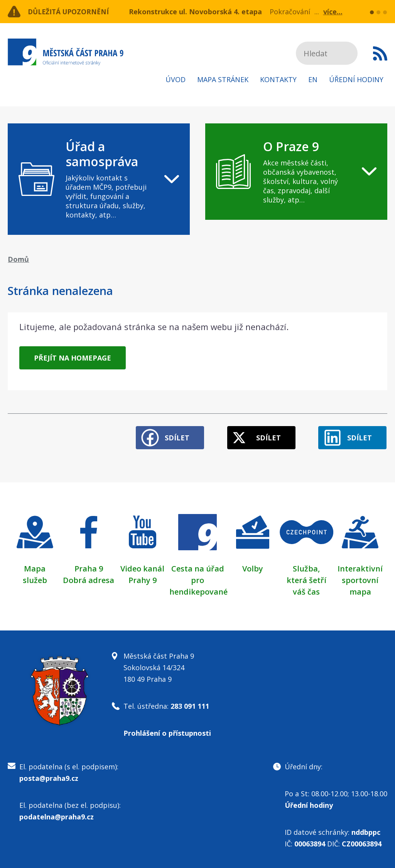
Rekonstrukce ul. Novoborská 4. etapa (195, 12)
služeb (35, 579)
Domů (18, 259)
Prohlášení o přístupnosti (167, 732)
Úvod (176, 79)
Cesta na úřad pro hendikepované (198, 579)
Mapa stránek (223, 79)
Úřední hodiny (356, 79)
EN (313, 79)
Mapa (35, 568)
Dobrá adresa (89, 579)
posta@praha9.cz (49, 777)
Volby (253, 568)
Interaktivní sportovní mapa (360, 579)
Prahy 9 (143, 579)
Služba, (306, 568)
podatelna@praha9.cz (57, 816)
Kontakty (278, 79)
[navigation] (99, 179)
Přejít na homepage (73, 358)
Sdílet (174, 437)
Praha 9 (89, 568)
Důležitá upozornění (70, 12)
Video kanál (142, 568)
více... (333, 12)
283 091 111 (190, 705)
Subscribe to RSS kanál (380, 53)
